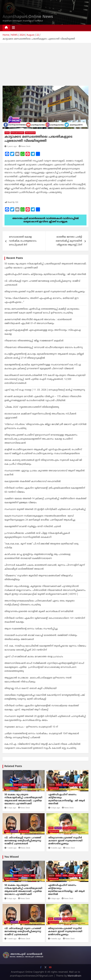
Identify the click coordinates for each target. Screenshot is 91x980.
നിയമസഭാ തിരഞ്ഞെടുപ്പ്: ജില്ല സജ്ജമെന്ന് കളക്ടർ (34, 341)
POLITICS (14, 831)
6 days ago (54, 808)
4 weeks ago (55, 848)
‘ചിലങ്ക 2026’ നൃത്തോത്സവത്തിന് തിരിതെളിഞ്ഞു (32, 407)
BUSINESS (8, 785)
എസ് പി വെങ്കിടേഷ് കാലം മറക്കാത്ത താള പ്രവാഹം (34, 657)
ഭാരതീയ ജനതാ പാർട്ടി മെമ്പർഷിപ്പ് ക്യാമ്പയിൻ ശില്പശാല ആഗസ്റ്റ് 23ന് (69, 241)
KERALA (26, 785)
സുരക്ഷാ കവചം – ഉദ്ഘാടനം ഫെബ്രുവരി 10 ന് (31, 727)
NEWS (7, 133)
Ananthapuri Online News (28, 17)
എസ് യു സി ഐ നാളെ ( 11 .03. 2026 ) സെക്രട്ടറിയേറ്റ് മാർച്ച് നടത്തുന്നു (45, 390)
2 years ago (11, 146)
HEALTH (52, 785)
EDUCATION (18, 785)
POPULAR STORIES (17, 133)
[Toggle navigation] (13, 28)
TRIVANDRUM (30, 133)
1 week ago (10, 848)
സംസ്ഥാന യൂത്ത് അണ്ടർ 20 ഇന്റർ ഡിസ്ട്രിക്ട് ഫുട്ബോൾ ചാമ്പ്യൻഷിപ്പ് (45, 509)
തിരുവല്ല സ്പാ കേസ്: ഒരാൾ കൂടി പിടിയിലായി (31, 688)
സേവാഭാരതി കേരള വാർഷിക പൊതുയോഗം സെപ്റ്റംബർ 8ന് (23, 241)
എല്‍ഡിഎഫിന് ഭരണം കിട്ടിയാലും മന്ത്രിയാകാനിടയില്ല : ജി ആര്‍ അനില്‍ (45, 274)
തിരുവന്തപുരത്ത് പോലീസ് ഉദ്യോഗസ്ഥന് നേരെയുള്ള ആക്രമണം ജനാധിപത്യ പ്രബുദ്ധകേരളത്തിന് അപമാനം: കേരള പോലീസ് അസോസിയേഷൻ (41, 439)
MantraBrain (74, 976)
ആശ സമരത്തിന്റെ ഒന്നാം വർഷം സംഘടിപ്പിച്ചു (31, 629)
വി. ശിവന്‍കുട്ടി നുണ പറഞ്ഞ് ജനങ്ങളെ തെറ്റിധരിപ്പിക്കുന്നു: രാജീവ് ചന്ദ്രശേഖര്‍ (23, 841)
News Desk (25, 146)
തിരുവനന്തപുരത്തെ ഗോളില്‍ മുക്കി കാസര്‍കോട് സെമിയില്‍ (39, 611)
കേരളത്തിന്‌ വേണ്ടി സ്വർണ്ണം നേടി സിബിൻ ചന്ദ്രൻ (33, 527)
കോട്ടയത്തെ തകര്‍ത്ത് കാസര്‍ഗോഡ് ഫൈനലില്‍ (33, 481)
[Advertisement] (45, 62)
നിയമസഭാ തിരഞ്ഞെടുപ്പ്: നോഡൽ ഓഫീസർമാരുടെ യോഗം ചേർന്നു (44, 347)
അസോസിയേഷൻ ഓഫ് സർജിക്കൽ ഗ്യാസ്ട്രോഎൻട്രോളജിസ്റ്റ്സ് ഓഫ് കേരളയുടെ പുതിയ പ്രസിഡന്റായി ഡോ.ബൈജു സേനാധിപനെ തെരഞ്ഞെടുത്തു (44, 667)
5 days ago (10, 808)
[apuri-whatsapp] (45, 216)
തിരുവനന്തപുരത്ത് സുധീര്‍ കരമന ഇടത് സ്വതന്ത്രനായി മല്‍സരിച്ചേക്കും (45, 292)
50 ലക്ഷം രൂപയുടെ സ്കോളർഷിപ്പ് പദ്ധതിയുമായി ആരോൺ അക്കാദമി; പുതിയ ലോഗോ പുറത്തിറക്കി (23, 799)
